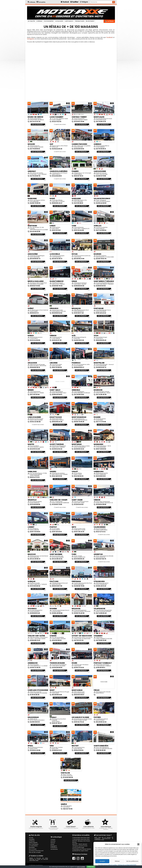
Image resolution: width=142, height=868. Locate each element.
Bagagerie (54, 846)
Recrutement (90, 21)
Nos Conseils (32, 849)
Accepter (102, 861)
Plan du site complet (35, 852)
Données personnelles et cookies (108, 865)
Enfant (52, 844)
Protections (54, 848)
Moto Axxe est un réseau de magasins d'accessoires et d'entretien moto (104, 838)
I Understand (91, 867)
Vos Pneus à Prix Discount (36, 851)
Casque (53, 839)
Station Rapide (49, 21)
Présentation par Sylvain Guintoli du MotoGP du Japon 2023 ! (81, 850)
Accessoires (54, 849)
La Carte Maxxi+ (33, 846)
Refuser (117, 861)
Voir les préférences (132, 861)
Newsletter (32, 847)
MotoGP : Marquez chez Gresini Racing (81, 842)
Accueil (31, 838)
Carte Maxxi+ (69, 21)
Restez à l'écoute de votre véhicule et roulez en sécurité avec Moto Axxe (39, 859)
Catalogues (59, 21)
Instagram (31, 39)
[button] (138, 844)
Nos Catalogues (33, 844)
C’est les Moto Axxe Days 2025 (81, 838)
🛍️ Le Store (109, 21)
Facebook (109, 37)
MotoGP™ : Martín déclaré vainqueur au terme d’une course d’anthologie (82, 846)
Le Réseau (39, 21)
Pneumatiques (80, 21)
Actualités (31, 21)
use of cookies (81, 867)
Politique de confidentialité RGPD (127, 865)
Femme (53, 843)
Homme (53, 841)
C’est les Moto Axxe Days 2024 (81, 839)
